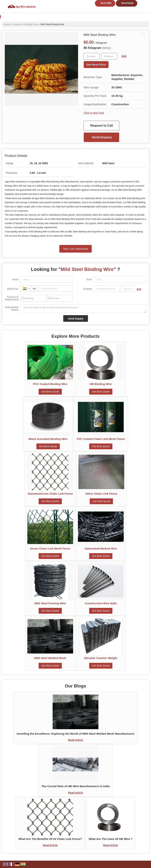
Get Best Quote (50, 392)
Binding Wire (31, 24)
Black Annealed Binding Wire (48, 439)
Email (89, 279)
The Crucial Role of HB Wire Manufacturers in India (76, 786)
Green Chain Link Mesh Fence (50, 549)
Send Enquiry (102, 137)
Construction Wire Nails (101, 603)
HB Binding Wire (101, 384)
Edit (124, 56)
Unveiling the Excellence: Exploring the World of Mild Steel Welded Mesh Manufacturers (75, 734)
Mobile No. (13, 289)
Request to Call (102, 126)
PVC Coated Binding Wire (50, 384)
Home (7, 24)
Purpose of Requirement (12, 298)
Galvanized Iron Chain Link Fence (50, 494)
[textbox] (109, 56)
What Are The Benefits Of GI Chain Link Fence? (50, 839)
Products (17, 24)
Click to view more (94, 113)
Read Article (75, 740)
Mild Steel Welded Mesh (50, 658)
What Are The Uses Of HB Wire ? (111, 839)
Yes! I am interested (75, 249)
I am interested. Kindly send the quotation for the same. (83, 309)
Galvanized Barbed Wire (101, 549)
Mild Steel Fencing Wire (50, 603)
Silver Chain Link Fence (101, 494)
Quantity (88, 289)
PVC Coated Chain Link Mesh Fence (101, 439)
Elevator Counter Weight (101, 658)
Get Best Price (96, 65)
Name (15, 279)
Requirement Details (12, 309)
